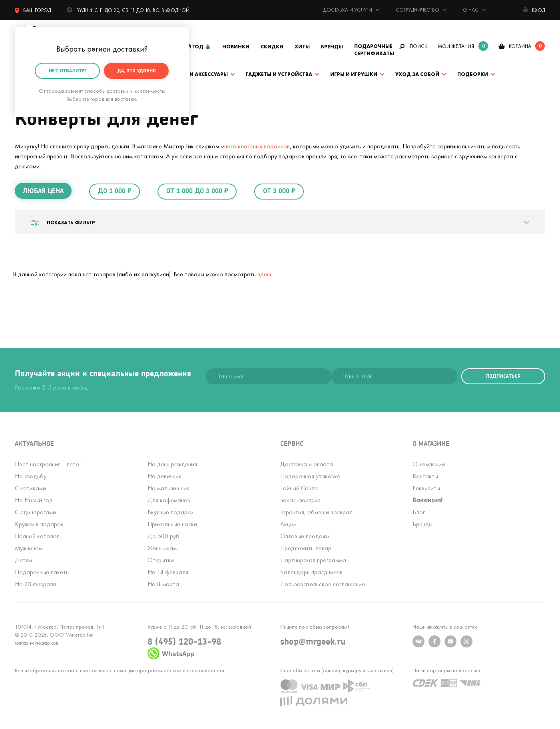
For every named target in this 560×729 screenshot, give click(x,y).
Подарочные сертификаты (374, 50)
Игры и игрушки (354, 74)
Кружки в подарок (39, 524)
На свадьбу (31, 476)
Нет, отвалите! (68, 69)
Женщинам (162, 548)
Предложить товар (306, 548)
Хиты (302, 47)
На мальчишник (168, 488)
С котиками (30, 488)
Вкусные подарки (170, 512)
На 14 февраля (168, 572)
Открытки (161, 560)
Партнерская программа (313, 560)
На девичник (164, 476)
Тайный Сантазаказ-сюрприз (300, 494)
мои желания (456, 46)
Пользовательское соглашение (323, 584)
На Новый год (34, 500)
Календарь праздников (311, 572)
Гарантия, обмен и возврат (316, 512)
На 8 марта (163, 584)
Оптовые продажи (305, 536)
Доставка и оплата (307, 464)
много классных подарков (255, 146)
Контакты (425, 476)
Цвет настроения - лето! (48, 464)
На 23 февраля (35, 584)
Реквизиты (426, 488)
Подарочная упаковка (310, 476)
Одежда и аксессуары (196, 74)
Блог (419, 512)
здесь (265, 274)
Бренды (332, 47)
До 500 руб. (164, 536)
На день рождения (172, 464)
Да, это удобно (137, 69)
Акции (288, 524)
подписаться (503, 376)
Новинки (236, 47)
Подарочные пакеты (42, 572)
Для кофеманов (169, 500)
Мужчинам (29, 548)
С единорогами (35, 512)
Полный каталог (37, 536)
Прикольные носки (172, 524)
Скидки (272, 47)
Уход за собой (417, 74)
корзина (520, 46)
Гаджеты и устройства (279, 74)
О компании (429, 464)
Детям (23, 560)
